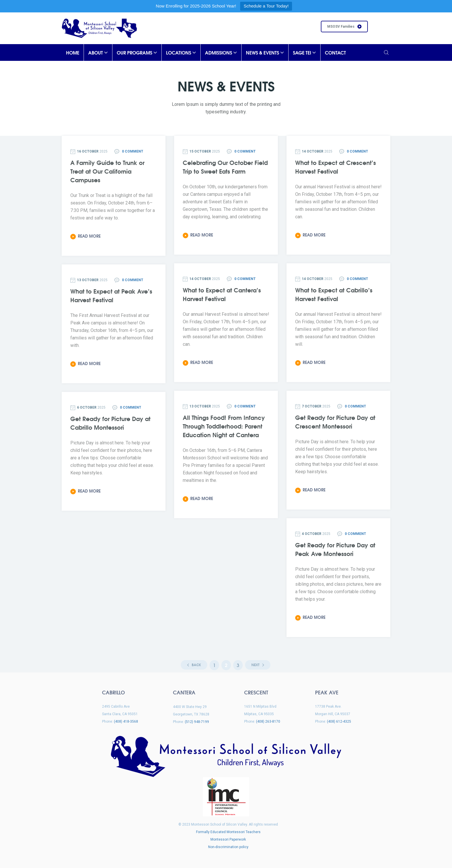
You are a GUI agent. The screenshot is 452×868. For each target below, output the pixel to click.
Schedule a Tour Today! (266, 6)
